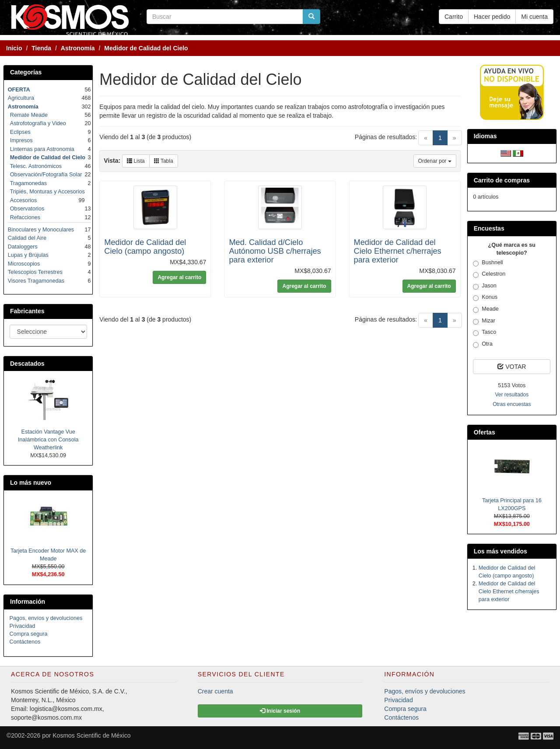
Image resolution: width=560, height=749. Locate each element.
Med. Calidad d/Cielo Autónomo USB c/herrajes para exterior (275, 251)
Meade (486, 309)
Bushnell (488, 263)
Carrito (454, 17)
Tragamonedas (28, 183)
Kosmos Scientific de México (91, 735)
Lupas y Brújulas (28, 255)
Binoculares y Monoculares (41, 230)
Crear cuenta (215, 691)
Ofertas (485, 432)
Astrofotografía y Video (38, 123)
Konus (485, 297)
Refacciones (25, 217)
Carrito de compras (502, 180)
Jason (485, 286)
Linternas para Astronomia (42, 149)
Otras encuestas (512, 404)
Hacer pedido (492, 17)
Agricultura (21, 98)
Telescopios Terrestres (35, 272)
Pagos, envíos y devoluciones (46, 618)
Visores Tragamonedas (36, 281)
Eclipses (20, 132)
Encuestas (489, 228)
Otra (483, 344)
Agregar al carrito (179, 277)
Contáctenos (25, 642)
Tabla (164, 161)
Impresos (21, 140)
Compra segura (29, 634)
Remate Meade (29, 115)
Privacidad (23, 626)
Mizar (484, 321)
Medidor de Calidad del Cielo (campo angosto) (145, 247)
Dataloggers (23, 247)
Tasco (485, 332)
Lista (136, 161)
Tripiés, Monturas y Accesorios (47, 192)
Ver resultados (512, 395)
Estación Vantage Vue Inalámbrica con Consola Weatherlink (48, 440)
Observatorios (27, 209)
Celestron (489, 274)
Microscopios (24, 264)
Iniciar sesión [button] (280, 711)
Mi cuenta (534, 17)
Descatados (27, 364)
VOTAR (512, 367)
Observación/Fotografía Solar (46, 175)
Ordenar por (435, 161)
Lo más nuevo (31, 483)
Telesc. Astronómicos (36, 166)
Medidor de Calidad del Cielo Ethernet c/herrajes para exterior (398, 251)
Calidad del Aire (27, 238)
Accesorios (24, 200)
